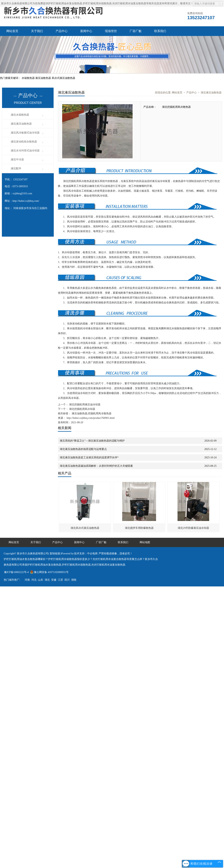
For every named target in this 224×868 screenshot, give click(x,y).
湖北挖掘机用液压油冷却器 (84, 405)
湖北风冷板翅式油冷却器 (25, 133)
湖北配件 (16, 168)
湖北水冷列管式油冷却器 (25, 151)
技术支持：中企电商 (86, 554)
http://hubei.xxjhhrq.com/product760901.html (91, 418)
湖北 (47, 580)
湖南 (74, 580)
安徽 (54, 580)
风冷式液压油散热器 (63, 78)
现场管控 (111, 31)
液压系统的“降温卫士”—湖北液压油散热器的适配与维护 (92, 441)
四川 (67, 580)
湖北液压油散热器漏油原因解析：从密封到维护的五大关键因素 (96, 466)
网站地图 (145, 542)
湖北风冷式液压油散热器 (85, 528)
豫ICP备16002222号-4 (16, 572)
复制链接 (55, 554)
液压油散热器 (43, 78)
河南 (27, 580)
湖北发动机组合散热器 (24, 142)
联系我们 (160, 31)
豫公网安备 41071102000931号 (49, 572)
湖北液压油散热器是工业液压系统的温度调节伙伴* (89, 457)
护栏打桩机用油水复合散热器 (65, 3)
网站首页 (12, 31)
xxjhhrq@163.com (22, 193)
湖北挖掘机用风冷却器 (82, 409)
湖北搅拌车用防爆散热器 (139, 528)
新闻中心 (86, 31)
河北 (34, 580)
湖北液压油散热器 (21, 124)
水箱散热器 (29, 78)
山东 (41, 580)
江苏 (60, 580)
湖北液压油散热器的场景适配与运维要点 (83, 449)
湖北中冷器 (17, 160)
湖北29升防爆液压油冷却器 (193, 528)
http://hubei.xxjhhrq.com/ (26, 201)
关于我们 (37, 31)
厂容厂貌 (136, 31)
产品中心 (62, 31)
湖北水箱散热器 (20, 115)
